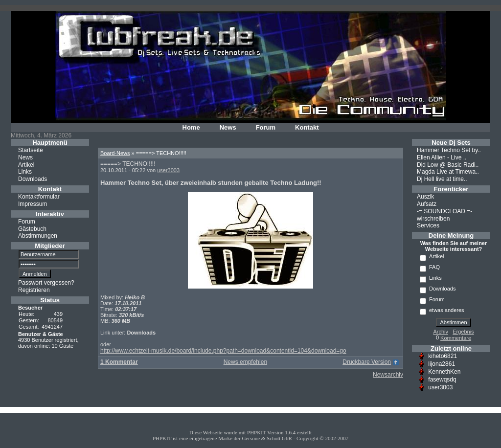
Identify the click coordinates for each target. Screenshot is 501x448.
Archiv (441, 332)
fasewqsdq (442, 380)
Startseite (31, 150)
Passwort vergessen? (46, 283)
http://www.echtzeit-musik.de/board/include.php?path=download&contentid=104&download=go (223, 351)
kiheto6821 (443, 356)
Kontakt (307, 127)
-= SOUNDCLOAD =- (444, 211)
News (228, 127)
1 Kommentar (119, 362)
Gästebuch (32, 228)
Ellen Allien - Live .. (442, 157)
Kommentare (456, 338)
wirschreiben (433, 218)
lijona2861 (442, 364)
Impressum (33, 204)
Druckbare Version (367, 362)
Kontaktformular (39, 197)
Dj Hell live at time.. (442, 179)
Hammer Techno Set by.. (449, 150)
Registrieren (34, 290)
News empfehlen (245, 362)
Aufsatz (427, 204)
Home (191, 127)
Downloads (33, 179)
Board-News (115, 153)
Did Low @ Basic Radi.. (448, 164)
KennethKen (444, 372)
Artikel (26, 164)
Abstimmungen (38, 236)
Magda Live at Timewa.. (448, 172)
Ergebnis (463, 332)
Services (428, 225)
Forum (266, 127)
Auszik (425, 197)
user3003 (168, 170)
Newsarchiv (388, 375)
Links (25, 172)
